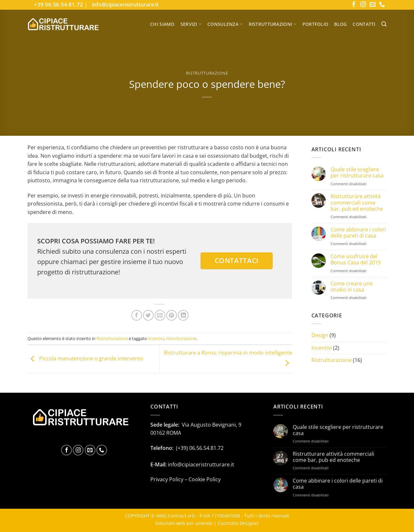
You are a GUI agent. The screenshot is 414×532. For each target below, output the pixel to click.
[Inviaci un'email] (373, 5)
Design (320, 335)
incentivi (156, 338)
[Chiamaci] (382, 5)
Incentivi (322, 348)
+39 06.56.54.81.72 (59, 5)
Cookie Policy (205, 479)
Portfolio (316, 24)
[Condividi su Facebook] (137, 315)
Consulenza (225, 24)
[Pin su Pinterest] (172, 315)
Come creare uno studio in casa (352, 287)
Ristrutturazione (207, 73)
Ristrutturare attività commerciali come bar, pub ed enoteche (357, 203)
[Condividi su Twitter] (148, 315)
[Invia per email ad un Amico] (160, 315)
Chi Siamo (162, 24)
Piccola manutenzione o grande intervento (85, 359)
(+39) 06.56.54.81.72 (200, 448)
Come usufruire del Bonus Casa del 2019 (356, 260)
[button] (384, 24)
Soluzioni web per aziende (184, 523)
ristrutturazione (181, 338)
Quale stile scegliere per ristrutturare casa (357, 173)
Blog (340, 24)
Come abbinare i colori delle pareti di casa (358, 233)
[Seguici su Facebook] (354, 5)
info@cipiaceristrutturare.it (125, 5)
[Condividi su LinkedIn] (183, 315)
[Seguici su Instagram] (363, 5)
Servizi (191, 24)
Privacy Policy (167, 479)
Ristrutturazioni (273, 24)
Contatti (364, 24)
